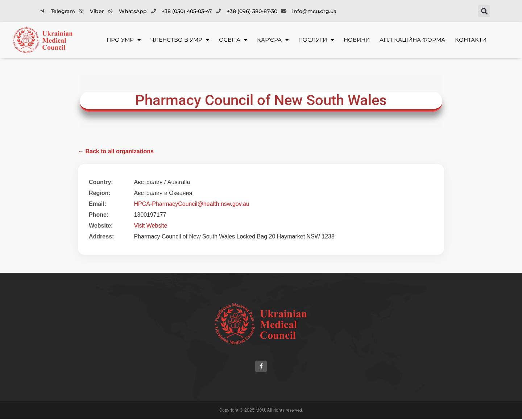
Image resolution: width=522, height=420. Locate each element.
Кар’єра (273, 40)
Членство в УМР (180, 40)
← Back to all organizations (116, 151)
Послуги (316, 40)
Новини (357, 40)
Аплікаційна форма (412, 40)
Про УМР (124, 40)
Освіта (233, 40)
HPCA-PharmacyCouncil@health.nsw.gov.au (191, 204)
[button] (484, 11)
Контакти (471, 40)
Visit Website (150, 226)
